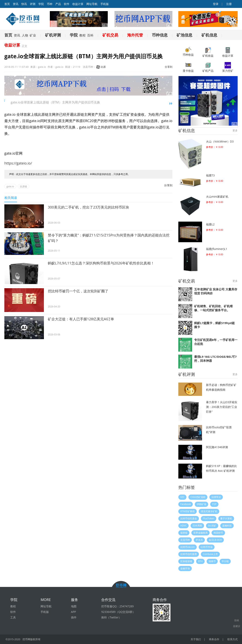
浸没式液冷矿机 (209, 511)
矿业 (33, 35)
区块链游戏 (186, 561)
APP (74, 612)
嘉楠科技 (227, 526)
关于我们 (196, 639)
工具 (13, 617)
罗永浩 (199, 540)
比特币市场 (207, 547)
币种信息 (160, 35)
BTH (200, 561)
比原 (101, 67)
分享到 (169, 67)
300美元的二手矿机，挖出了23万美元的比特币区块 (88, 207)
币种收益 (188, 52)
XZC (182, 497)
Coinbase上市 (210, 554)
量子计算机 (226, 518)
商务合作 (214, 639)
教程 (82, 35)
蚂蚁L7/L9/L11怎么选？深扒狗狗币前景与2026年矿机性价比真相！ (101, 263)
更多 (235, 130)
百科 (90, 35)
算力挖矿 (228, 67)
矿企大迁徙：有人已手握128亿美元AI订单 (81, 319)
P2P (214, 504)
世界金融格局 (200, 533)
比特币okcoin (188, 547)
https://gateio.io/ (18, 163)
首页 (8, 35)
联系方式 (233, 639)
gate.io (10, 186)
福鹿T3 (210, 175)
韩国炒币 (218, 533)
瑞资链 (184, 533)
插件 (74, 617)
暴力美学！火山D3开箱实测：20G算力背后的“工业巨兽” (222, 407)
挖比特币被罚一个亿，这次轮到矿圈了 (78, 291)
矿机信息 (209, 35)
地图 (74, 606)
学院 (41, 4)
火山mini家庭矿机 (217, 197)
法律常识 (216, 497)
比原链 (24, 186)
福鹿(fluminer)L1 (217, 249)
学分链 (225, 561)
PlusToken (209, 518)
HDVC (183, 526)
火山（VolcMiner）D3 (220, 141)
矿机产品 (208, 67)
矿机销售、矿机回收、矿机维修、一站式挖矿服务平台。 (213, 308)
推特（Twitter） (111, 617)
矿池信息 (184, 35)
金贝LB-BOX (215, 540)
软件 (67, 4)
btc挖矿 (212, 526)
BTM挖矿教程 (188, 511)
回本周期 (197, 526)
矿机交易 (110, 35)
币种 (50, 4)
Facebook (186, 504)
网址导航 (92, 4)
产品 (58, 4)
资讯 (16, 4)
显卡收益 (188, 67)
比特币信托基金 (189, 518)
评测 (33, 4)
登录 (216, 4)
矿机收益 (208, 52)
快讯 (24, 4)
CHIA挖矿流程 (198, 497)
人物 (25, 35)
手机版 (105, 4)
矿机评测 (53, 35)
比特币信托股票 (189, 554)
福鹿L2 (210, 224)
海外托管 (135, 35)
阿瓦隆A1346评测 (217, 447)
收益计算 (78, 4)
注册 (229, 4)
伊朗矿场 (201, 504)
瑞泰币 (212, 561)
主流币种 (185, 540)
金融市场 (185, 568)
